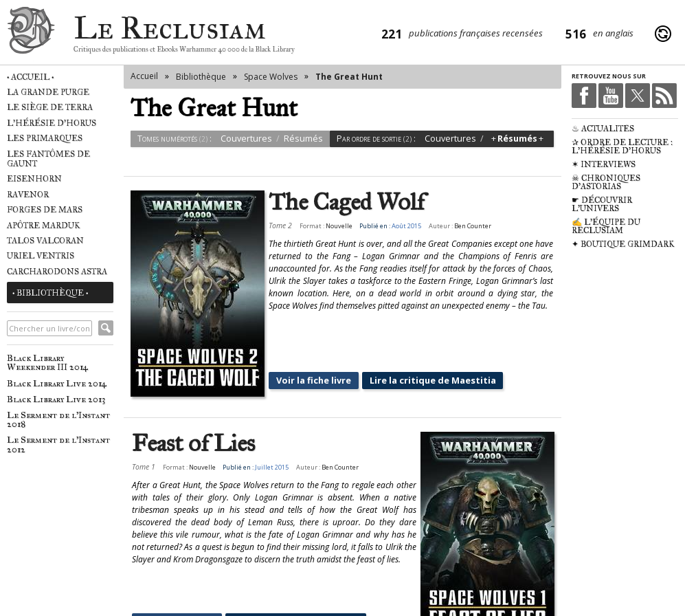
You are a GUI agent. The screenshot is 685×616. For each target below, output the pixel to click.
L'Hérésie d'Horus (52, 123)
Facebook (584, 96)
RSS (664, 96)
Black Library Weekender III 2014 (47, 362)
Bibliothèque (201, 77)
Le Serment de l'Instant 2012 (58, 444)
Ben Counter (464, 226)
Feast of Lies (193, 414)
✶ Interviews (604, 164)
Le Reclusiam (31, 34)
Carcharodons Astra (57, 272)
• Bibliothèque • (50, 293)
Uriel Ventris (41, 256)
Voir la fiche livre (305, 350)
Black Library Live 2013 (56, 399)
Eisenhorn (34, 179)
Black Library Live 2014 (57, 383)
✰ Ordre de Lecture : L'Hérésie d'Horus (622, 146)
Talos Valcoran (45, 241)
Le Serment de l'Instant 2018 (58, 419)
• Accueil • (30, 77)
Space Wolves (271, 77)
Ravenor (28, 195)
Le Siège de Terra (50, 107)
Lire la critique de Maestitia (421, 350)
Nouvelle (330, 226)
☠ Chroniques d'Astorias (606, 182)
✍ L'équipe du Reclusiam (606, 226)
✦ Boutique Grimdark (623, 244)
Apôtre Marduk (44, 225)
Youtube (611, 96)
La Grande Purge (48, 92)
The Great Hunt (349, 77)
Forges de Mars (45, 210)
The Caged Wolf (338, 202)
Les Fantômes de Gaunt (48, 159)
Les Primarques (45, 138)
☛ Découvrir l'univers (602, 204)
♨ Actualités (603, 129)
